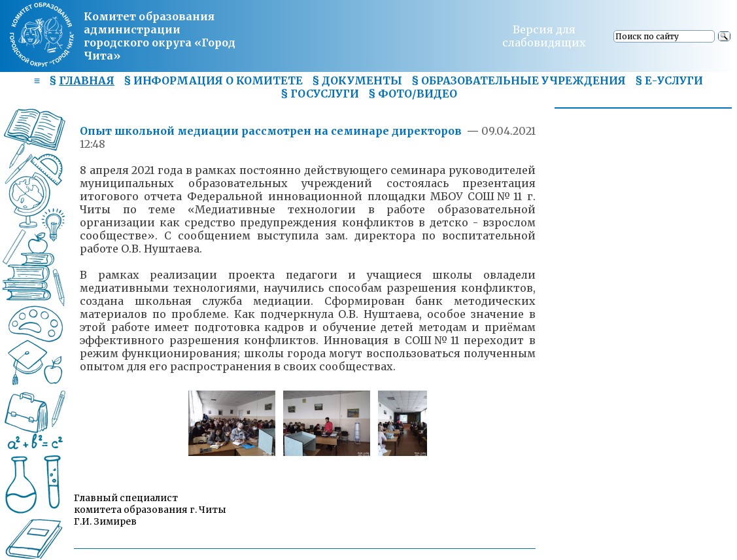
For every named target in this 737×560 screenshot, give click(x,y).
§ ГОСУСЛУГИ (320, 94)
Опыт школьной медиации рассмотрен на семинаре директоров (272, 131)
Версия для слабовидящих (544, 36)
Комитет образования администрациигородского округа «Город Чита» (160, 36)
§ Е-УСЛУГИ (669, 80)
